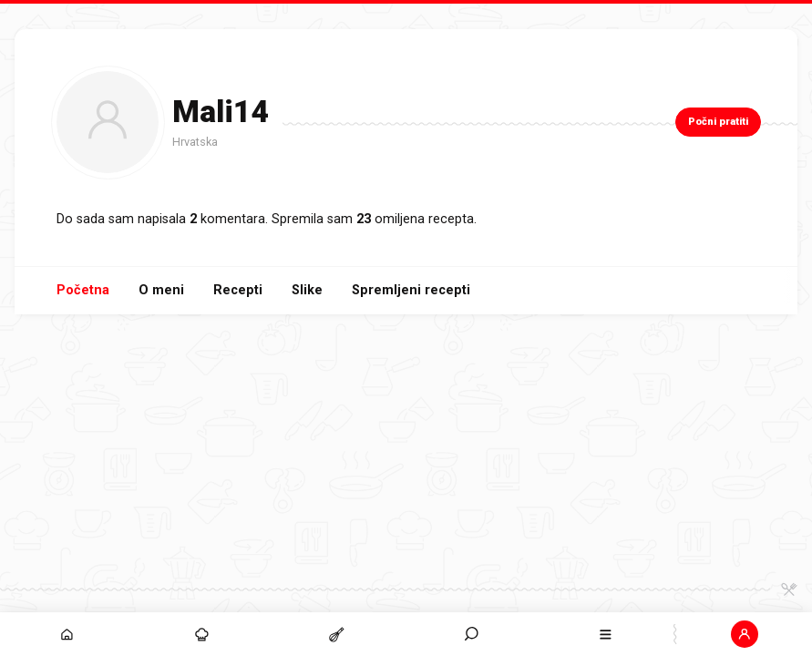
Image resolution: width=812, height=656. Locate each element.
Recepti (238, 290)
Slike (307, 290)
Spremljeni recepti (411, 290)
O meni (161, 290)
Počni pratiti (718, 122)
